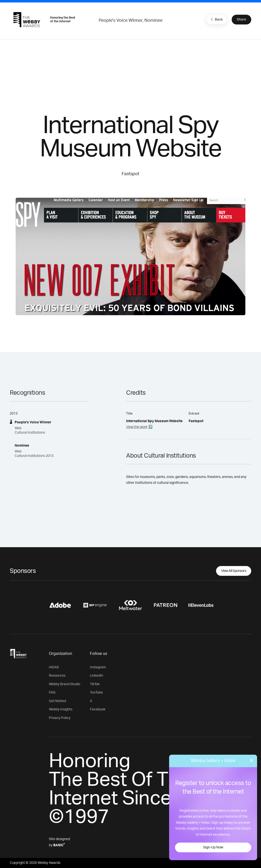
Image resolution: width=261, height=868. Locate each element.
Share (241, 20)
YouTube (96, 693)
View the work (137, 427)
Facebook (98, 709)
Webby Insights (61, 709)
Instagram (98, 667)
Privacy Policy (60, 718)
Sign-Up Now (213, 847)
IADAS (54, 667)
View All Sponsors (234, 571)
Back (216, 19)
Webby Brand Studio (65, 684)
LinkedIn (97, 676)
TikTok (95, 684)
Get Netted (57, 701)
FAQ (52, 693)
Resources (57, 676)
